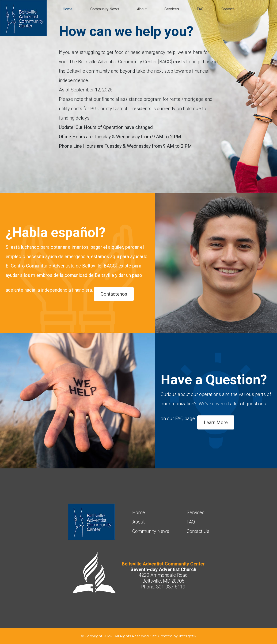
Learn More (216, 422)
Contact (228, 9)
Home (68, 9)
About (142, 9)
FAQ (200, 9)
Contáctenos (114, 294)
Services (172, 9)
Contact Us (198, 531)
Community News (105, 9)
